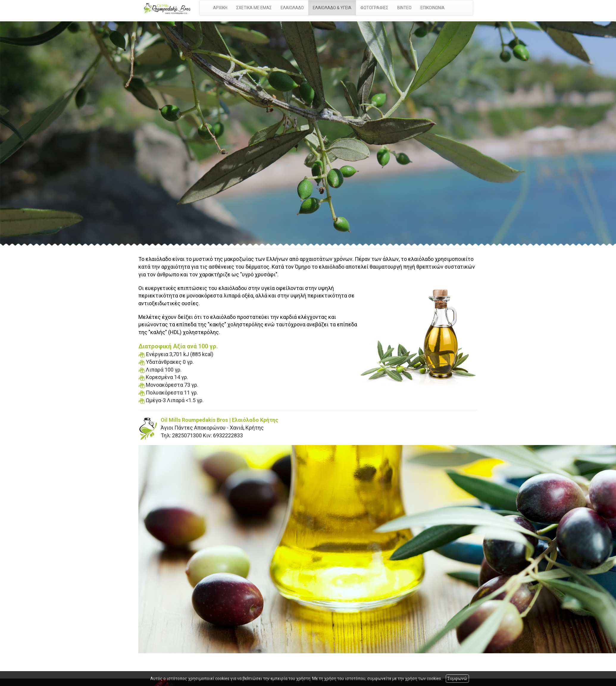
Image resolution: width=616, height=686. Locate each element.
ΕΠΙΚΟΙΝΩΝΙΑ (433, 8)
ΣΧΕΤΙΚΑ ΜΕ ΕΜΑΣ (254, 8)
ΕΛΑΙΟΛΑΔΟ (292, 8)
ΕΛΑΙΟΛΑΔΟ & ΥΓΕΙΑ (332, 8)
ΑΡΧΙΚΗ (220, 8)
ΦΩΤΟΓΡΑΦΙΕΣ (374, 8)
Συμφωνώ (457, 679)
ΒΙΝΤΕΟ (404, 8)
